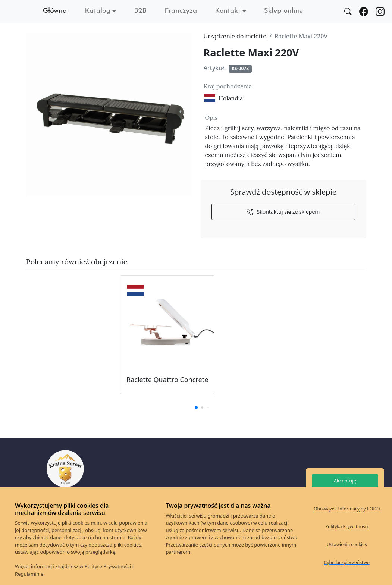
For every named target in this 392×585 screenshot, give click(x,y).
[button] (196, 408)
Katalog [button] (98, 11)
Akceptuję (345, 481)
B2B (140, 11)
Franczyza (181, 11)
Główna (55, 11)
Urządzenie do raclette (235, 36)
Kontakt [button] (228, 11)
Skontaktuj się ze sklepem (283, 212)
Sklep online (283, 11)
